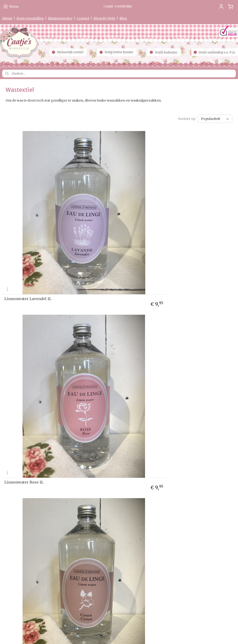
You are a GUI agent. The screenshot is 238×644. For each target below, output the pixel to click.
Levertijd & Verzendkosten (21, 431)
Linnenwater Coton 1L (25, 385)
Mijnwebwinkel (174, 635)
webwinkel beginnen (133, 635)
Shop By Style (104, 18)
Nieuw (7, 18)
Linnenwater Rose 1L (143, 250)
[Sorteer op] (215, 119)
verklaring (20, 439)
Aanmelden (174, 445)
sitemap (105, 635)
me (8, 421)
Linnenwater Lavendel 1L (28, 250)
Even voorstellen (30, 18)
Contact (83, 18)
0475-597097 (96, 580)
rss (115, 635)
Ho (4, 421)
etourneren (12, 435)
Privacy (7, 439)
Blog (123, 18)
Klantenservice (60, 18)
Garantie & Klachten (16, 444)
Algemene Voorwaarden (19, 453)
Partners (8, 462)
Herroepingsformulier (18, 448)
